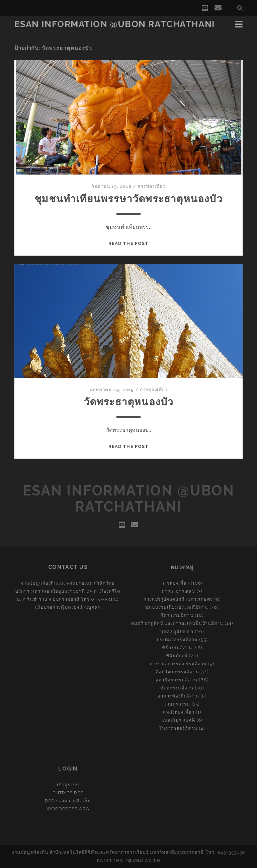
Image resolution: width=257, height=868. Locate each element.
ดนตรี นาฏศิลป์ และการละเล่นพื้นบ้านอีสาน (177, 623)
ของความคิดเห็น (68, 801)
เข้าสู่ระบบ (68, 785)
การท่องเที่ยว (151, 186)
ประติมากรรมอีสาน (177, 640)
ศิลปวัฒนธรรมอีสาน (177, 672)
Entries (68, 793)
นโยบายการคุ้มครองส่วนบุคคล (68, 607)
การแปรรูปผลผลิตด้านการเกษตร (178, 599)
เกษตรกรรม (177, 704)
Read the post (128, 243)
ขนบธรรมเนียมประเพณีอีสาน (177, 607)
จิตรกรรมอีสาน (177, 615)
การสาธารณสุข (179, 591)
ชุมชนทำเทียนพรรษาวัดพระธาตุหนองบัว (128, 199)
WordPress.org (68, 809)
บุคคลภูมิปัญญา (177, 632)
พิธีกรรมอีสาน (177, 648)
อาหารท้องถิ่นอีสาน (179, 696)
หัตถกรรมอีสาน (177, 688)
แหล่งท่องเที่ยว (179, 712)
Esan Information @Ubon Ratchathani (115, 24)
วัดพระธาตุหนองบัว (129, 402)
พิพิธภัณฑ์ (177, 656)
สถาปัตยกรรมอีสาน (177, 680)
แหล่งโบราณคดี (178, 720)
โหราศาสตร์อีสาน (178, 728)
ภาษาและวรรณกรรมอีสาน (178, 664)
